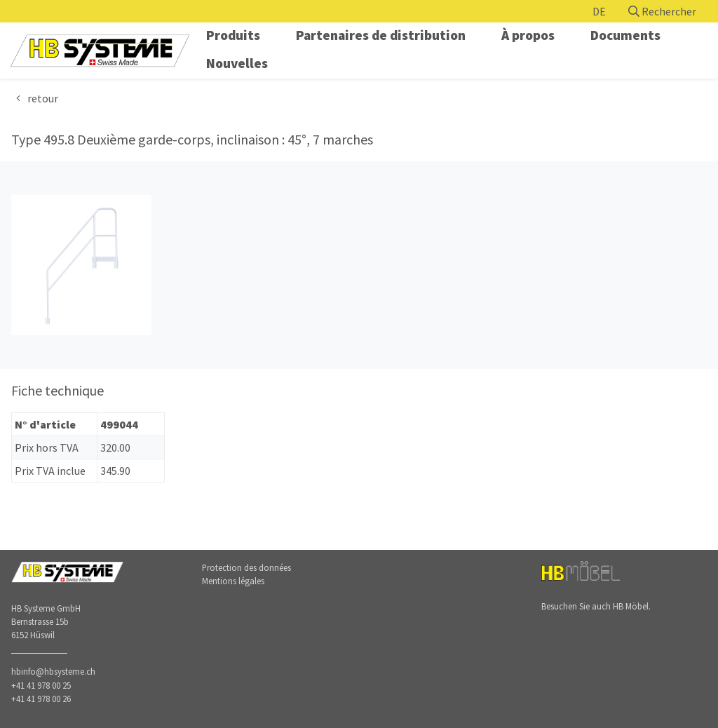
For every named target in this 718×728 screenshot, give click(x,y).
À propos (528, 35)
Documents (625, 35)
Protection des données (246, 567)
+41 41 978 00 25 (41, 685)
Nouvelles (237, 63)
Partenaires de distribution (381, 35)
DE (599, 11)
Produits (233, 35)
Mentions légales (233, 581)
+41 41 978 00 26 (41, 699)
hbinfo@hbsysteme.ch (53, 671)
